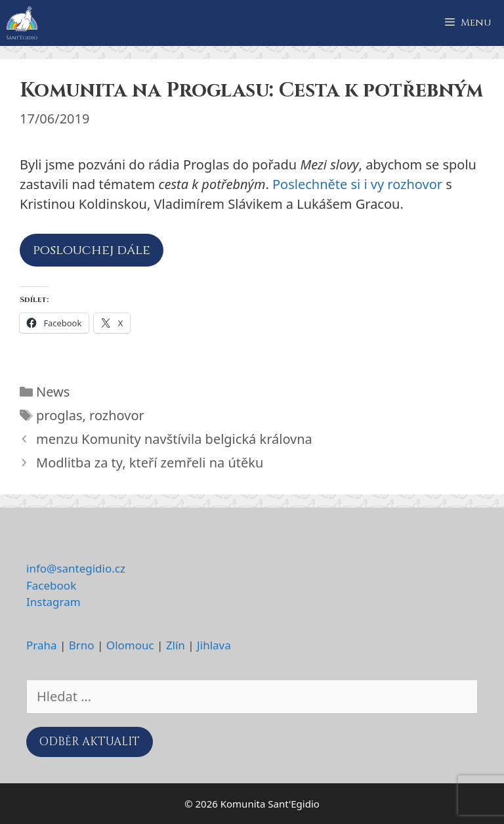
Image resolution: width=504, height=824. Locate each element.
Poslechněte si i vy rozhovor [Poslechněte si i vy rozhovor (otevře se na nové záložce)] (357, 184)
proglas (59, 415)
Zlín (176, 645)
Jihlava (214, 645)
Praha (42, 645)
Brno (82, 645)
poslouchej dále (92, 250)
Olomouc (130, 645)
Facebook (51, 585)
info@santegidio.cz (76, 568)
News (53, 392)
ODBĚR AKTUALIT (90, 742)
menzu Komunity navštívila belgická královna (174, 439)
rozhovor (117, 415)
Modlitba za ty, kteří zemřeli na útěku (150, 463)
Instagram (53, 602)
